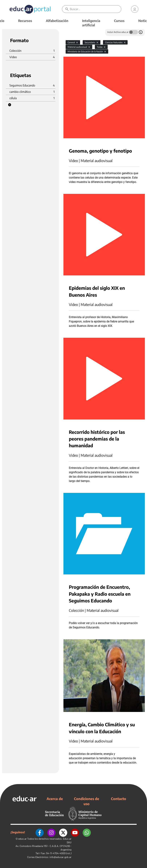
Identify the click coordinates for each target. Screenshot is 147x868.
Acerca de (55, 799)
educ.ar (22, 839)
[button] (10, 105)
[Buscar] (96, 9)
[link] (135, 9)
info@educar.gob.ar (60, 857)
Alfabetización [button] (57, 21)
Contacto (119, 799)
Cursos (119, 21)
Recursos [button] (25, 21)
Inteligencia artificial (91, 23)
